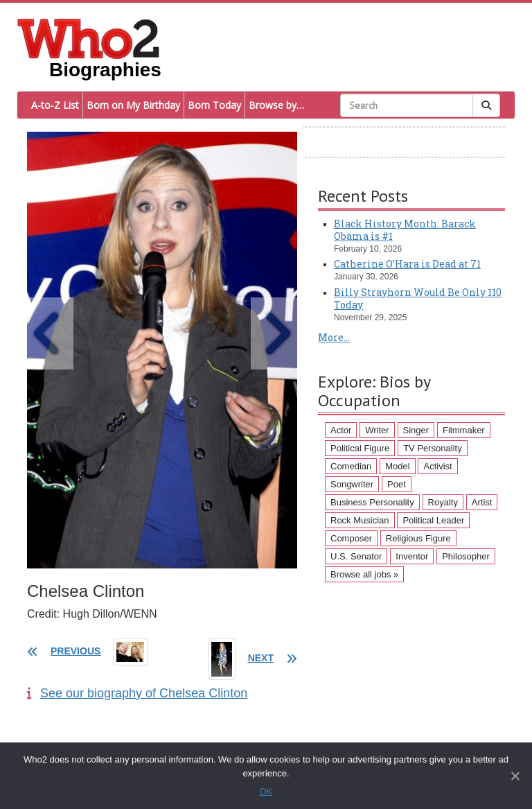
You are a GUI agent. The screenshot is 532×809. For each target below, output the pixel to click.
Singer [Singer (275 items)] (416, 430)
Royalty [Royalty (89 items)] (443, 502)
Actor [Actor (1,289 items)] (341, 430)
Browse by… (276, 105)
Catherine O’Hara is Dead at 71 (407, 264)
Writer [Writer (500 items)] (377, 430)
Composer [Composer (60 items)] (351, 538)
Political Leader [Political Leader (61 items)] (433, 520)
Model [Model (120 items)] (397, 466)
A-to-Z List (55, 105)
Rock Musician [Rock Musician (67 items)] (360, 520)
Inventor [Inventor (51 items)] (412, 556)
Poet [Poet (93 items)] (397, 484)
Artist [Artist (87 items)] (482, 502)
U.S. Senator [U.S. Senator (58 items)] (356, 556)
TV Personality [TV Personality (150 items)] (433, 448)
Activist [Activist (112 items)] (437, 466)
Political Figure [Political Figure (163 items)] (360, 448)
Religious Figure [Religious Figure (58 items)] (418, 538)
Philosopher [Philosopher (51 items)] (466, 556)
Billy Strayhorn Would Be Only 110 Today (418, 298)
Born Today (214, 105)
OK (266, 791)
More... (334, 337)
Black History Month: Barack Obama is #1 (405, 230)
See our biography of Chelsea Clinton (137, 693)
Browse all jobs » (364, 574)
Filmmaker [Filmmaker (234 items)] (464, 430)
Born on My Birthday (133, 105)
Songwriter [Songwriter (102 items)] (352, 484)
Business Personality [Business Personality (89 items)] (372, 502)
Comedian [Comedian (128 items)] (351, 466)
